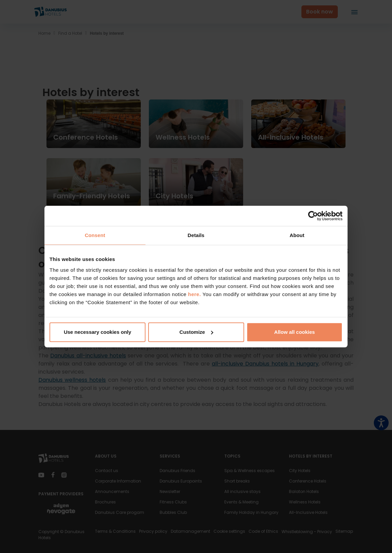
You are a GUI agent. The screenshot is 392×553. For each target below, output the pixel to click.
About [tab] (297, 235)
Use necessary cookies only (97, 332)
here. (195, 294)
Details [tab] (196, 235)
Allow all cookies (295, 332)
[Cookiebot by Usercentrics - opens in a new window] (313, 216)
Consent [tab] (95, 235)
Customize (196, 332)
